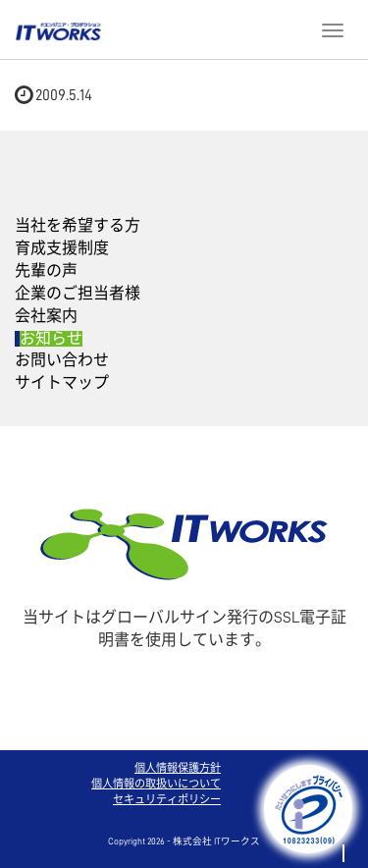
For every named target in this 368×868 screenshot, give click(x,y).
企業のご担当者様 (78, 294)
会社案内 (46, 316)
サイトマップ (62, 383)
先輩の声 (46, 271)
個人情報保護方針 (178, 768)
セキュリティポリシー (167, 800)
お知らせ (51, 339)
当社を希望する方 (78, 226)
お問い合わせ (62, 360)
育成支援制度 (62, 248)
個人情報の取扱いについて (156, 784)
